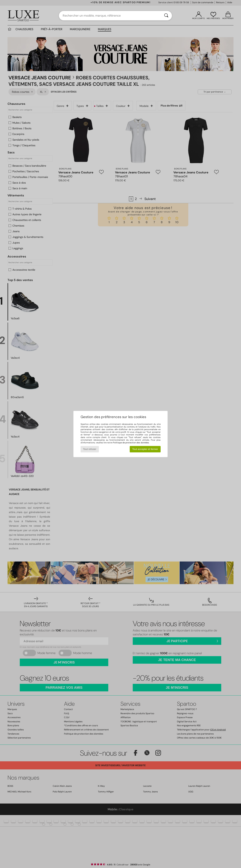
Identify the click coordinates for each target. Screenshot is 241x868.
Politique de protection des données (131, 443)
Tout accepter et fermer (145, 449)
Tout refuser (90, 449)
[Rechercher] (166, 16)
